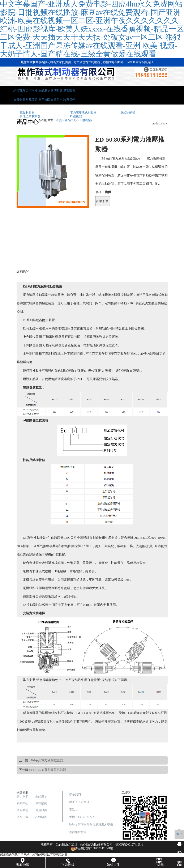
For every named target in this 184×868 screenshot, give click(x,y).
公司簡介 (32, 90)
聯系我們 (69, 100)
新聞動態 (57, 90)
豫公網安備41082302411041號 (92, 848)
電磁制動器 (27, 113)
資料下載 (22, 817)
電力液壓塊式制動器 (83, 113)
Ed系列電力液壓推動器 (47, 760)
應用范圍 (44, 100)
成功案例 (69, 90)
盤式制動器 (128, 113)
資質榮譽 (19, 100)
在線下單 (102, 201)
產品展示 (44, 90)
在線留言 (57, 100)
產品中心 (71, 120)
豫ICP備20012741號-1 (129, 845)
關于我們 (22, 796)
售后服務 (41, 810)
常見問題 (32, 100)
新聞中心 (22, 803)
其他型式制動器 (30, 116)
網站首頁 (19, 90)
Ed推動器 (76, 116)
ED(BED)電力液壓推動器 (49, 770)
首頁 (59, 120)
